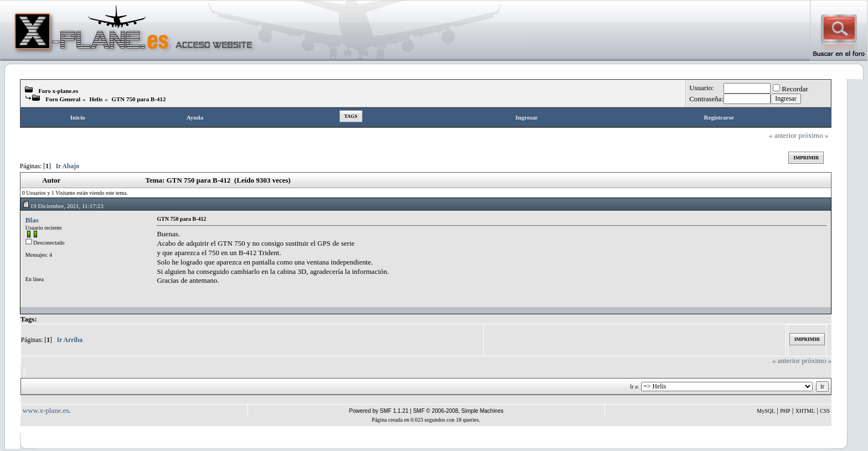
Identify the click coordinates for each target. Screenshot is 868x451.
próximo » (813, 135)
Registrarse (719, 117)
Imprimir (806, 158)
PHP (785, 411)
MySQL (766, 411)
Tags (351, 116)
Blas (32, 220)
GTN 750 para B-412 (138, 99)
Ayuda (195, 117)
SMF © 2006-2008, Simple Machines (458, 411)
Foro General (63, 99)
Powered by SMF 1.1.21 (379, 411)
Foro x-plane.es (58, 91)
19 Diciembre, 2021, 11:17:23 (63, 206)
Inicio (78, 117)
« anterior (783, 135)
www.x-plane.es (46, 410)
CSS (825, 411)
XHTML (805, 411)
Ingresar (526, 117)
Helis (96, 99)
